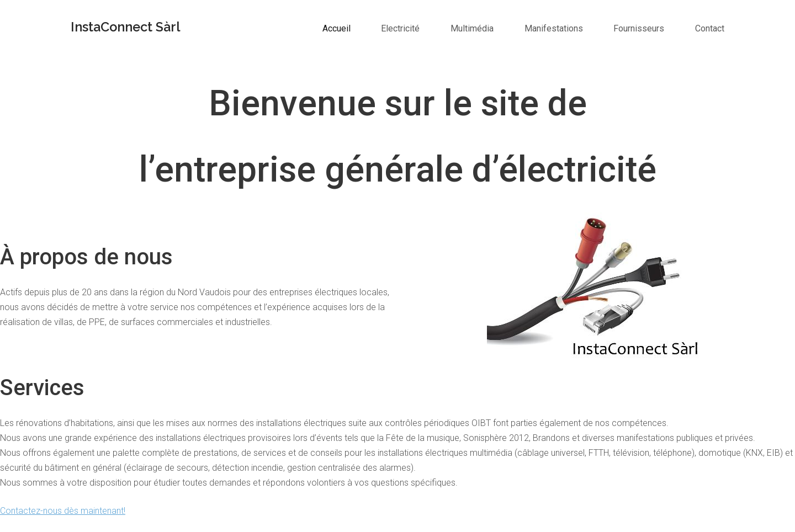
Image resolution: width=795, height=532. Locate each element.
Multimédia (472, 28)
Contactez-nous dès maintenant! (63, 511)
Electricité (400, 28)
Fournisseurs (639, 28)
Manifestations (554, 28)
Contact (710, 28)
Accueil (336, 28)
